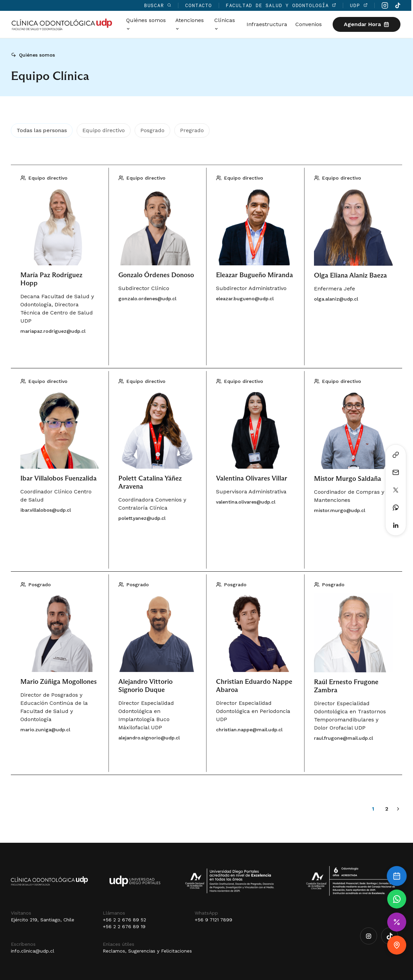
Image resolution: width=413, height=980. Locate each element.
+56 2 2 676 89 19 (124, 926)
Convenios (310, 24)
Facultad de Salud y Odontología (283, 5)
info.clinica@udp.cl (33, 951)
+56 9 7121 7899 (213, 920)
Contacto (200, 5)
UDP (361, 5)
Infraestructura (269, 24)
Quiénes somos (37, 55)
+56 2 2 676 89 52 (124, 920)
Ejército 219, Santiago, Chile (43, 920)
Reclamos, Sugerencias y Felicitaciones (147, 951)
